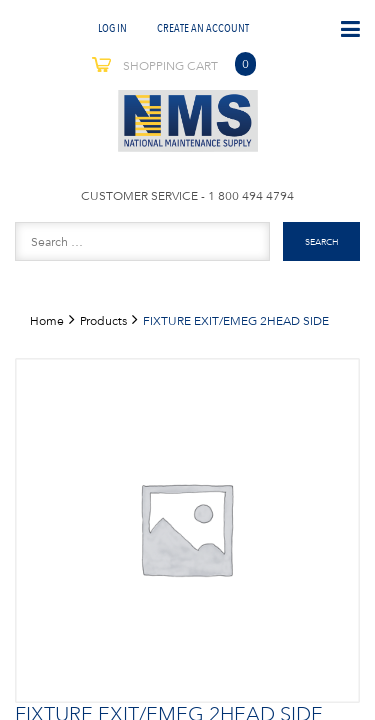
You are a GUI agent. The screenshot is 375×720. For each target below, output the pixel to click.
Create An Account (203, 27)
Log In (112, 27)
